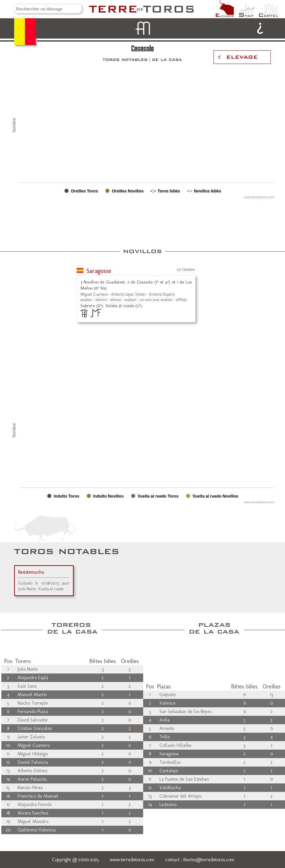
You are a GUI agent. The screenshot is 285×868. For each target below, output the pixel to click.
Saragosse (99, 271)
